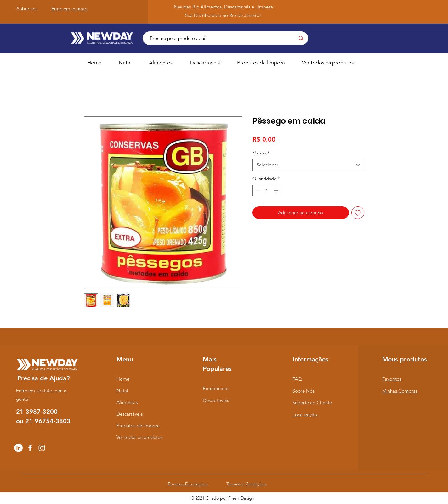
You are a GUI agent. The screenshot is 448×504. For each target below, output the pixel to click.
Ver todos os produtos (139, 437)
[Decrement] (257, 190)
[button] (165, 63)
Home (123, 379)
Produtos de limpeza (138, 426)
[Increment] (277, 190)
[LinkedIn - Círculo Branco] (18, 448)
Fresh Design (241, 498)
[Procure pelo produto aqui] (215, 38)
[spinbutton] (267, 190)
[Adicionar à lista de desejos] (358, 213)
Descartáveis (130, 414)
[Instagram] (42, 448)
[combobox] (308, 165)
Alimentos (127, 402)
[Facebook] (30, 448)
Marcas (261, 153)
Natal (122, 391)
